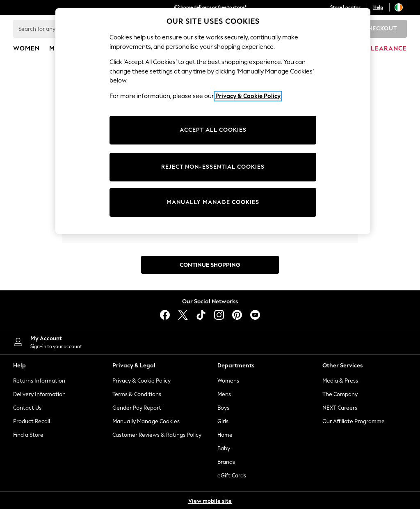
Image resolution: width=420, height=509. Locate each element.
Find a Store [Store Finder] (28, 435)
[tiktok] (201, 315)
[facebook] (165, 315)
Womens (228, 381)
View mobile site (210, 501)
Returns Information (39, 381)
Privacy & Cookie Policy (142, 381)
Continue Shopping (210, 265)
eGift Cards (232, 476)
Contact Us (27, 408)
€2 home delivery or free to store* (210, 7)
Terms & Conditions (137, 394)
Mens (224, 394)
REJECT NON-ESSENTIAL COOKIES (213, 167)
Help (378, 7)
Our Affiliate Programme (354, 421)
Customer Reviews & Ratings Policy (157, 435)
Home (225, 435)
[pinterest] (237, 315)
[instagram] (219, 315)
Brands (226, 462)
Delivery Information (39, 394)
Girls (223, 421)
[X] (183, 315)
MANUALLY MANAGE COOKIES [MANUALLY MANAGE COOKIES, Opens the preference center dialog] (213, 202)
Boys (223, 408)
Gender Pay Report (137, 408)
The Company (340, 394)
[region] (213, 121)
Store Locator (345, 7)
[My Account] (105, 342)
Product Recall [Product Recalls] (32, 421)
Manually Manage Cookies (146, 421)
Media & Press (340, 381)
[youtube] (255, 315)
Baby (224, 448)
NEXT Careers (340, 408)
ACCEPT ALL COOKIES (213, 130)
